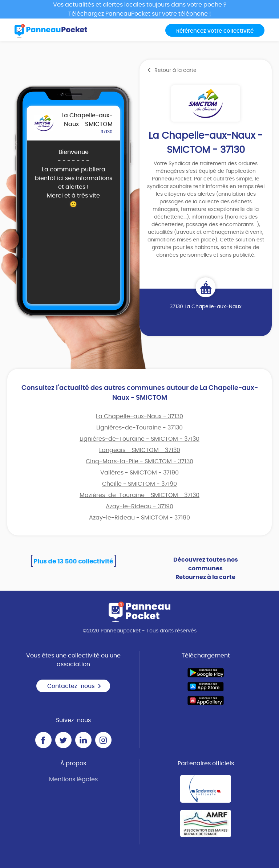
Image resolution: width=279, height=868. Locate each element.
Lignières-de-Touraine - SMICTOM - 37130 (139, 439)
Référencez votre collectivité (215, 31)
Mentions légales (73, 779)
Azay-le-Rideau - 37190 (139, 506)
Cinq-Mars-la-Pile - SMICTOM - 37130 (139, 461)
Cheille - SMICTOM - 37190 (139, 484)
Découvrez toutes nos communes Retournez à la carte (206, 569)
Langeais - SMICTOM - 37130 (140, 450)
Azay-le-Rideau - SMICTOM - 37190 (139, 518)
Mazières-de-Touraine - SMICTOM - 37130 (139, 495)
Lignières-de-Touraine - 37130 (139, 428)
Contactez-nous (74, 686)
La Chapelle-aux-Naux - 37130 (139, 416)
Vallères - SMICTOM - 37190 (139, 473)
